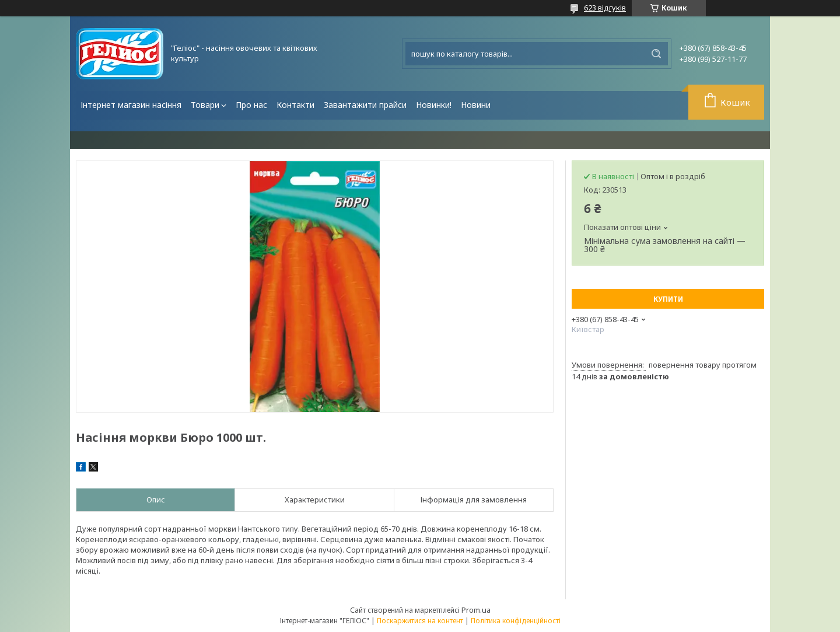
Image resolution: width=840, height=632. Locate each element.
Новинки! (434, 105)
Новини (476, 105)
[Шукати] (656, 54)
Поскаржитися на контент (420, 621)
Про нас (251, 105)
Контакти (295, 105)
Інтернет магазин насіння (131, 105)
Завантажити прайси (365, 105)
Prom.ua (476, 610)
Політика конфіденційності (516, 621)
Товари (205, 105)
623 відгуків (605, 8)
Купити (668, 299)
